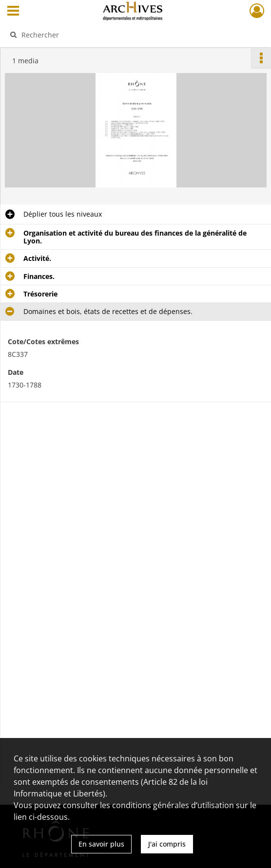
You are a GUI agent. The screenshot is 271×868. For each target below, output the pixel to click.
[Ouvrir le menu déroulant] (13, 12)
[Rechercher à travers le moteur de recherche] (128, 35)
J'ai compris (167, 844)
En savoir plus (101, 844)
